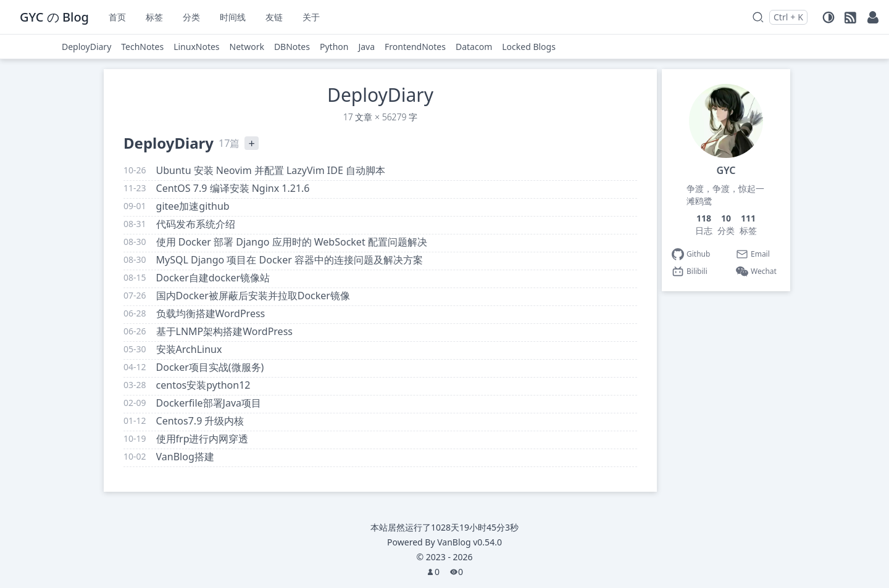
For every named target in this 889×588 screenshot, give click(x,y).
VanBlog (470, 542)
